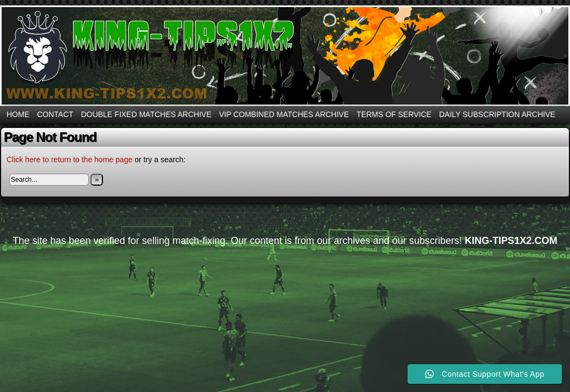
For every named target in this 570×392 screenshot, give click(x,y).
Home (18, 114)
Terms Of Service (394, 114)
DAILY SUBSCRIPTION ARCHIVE (497, 114)
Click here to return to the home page (69, 160)
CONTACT (55, 114)
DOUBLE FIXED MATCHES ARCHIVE (146, 114)
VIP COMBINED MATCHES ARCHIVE (284, 114)
